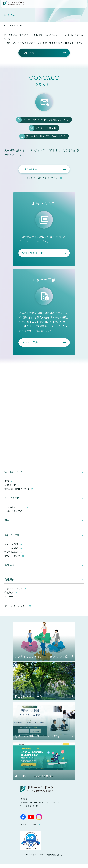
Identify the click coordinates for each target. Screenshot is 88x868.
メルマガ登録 (30, 346)
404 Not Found (17, 25)
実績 (7, 485)
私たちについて (13, 476)
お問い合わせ (30, 173)
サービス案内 (12, 502)
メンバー (9, 600)
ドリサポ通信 (11, 548)
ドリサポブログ (28, 828)
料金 (7, 524)
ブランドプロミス (14, 592)
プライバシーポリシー (16, 610)
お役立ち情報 (12, 539)
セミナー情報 (11, 552)
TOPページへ (30, 56)
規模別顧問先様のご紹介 (17, 493)
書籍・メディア (12, 560)
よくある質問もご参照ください (42, 182)
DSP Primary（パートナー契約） (15, 513)
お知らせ (9, 569)
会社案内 (10, 583)
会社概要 (9, 596)
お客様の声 (10, 489)
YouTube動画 (12, 556)
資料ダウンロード (33, 257)
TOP (6, 25)
